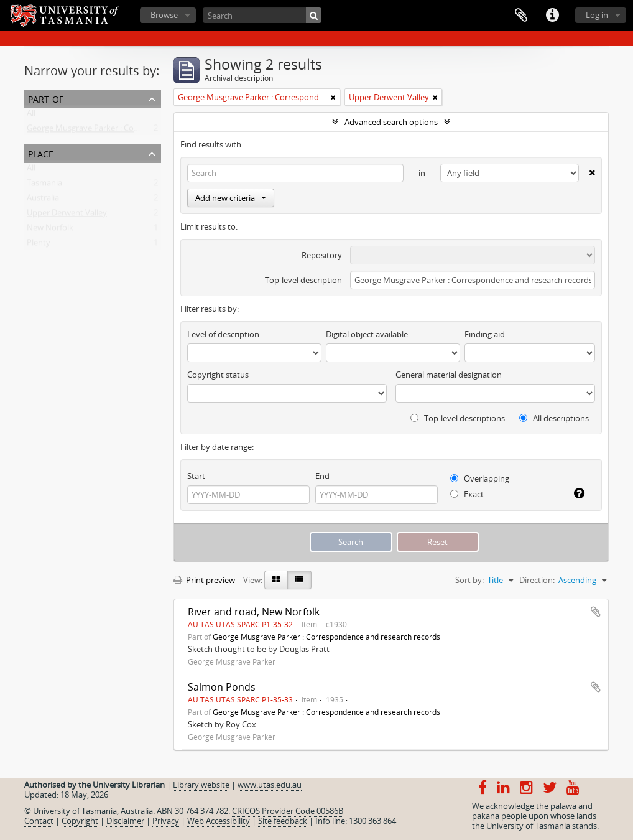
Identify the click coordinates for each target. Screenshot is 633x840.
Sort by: (469, 580)
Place (41, 153)
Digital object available (367, 334)
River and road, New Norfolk (254, 612)
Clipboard (521, 16)
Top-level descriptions (458, 418)
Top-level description (303, 280)
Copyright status (218, 375)
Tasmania (44, 185)
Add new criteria (231, 198)
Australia (43, 200)
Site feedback (283, 821)
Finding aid (485, 334)
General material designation (449, 375)
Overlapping (480, 478)
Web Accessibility (219, 821)
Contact (39, 821)
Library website (201, 785)
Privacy (166, 821)
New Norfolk (50, 230)
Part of (46, 98)
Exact (467, 494)
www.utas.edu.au (270, 785)
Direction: (537, 580)
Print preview (204, 580)
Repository (322, 255)
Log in (597, 15)
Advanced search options (391, 122)
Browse (164, 15)
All (31, 116)
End (322, 476)
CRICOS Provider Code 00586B (288, 811)
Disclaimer (125, 821)
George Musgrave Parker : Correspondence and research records (146, 131)
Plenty (39, 245)
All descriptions (554, 418)
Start (196, 476)
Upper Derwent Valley (67, 215)
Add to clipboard (596, 612)
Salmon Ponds (222, 687)
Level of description (223, 334)
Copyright (80, 821)
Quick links (552, 16)
